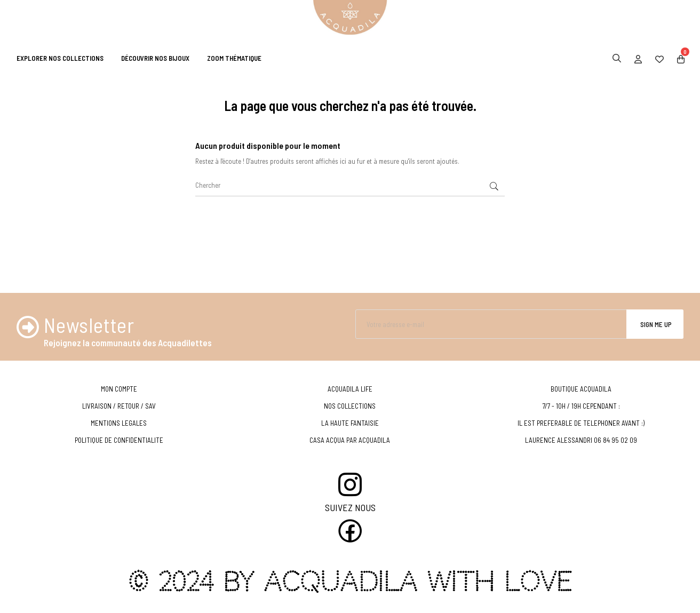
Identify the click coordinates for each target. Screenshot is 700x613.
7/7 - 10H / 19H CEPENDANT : (581, 406)
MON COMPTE (119, 389)
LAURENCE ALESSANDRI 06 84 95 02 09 (581, 440)
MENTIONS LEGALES (119, 423)
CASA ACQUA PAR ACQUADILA (350, 440)
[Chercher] (350, 186)
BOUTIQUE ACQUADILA (581, 389)
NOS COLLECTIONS (350, 406)
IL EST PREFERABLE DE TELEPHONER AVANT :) (581, 423)
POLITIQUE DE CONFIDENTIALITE (119, 440)
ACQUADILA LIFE (350, 389)
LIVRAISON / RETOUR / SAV (119, 406)
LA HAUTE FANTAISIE (350, 423)
